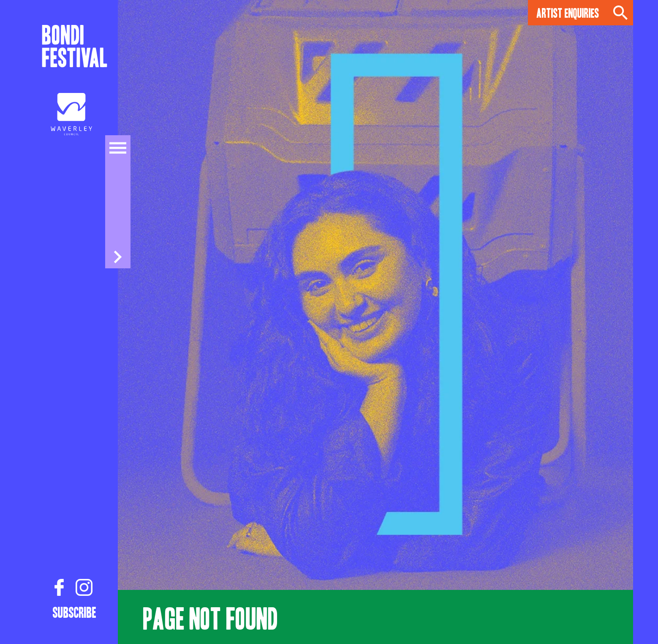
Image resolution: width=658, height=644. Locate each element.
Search (620, 13)
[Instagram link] (84, 588)
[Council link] (71, 114)
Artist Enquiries (568, 12)
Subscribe (75, 612)
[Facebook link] (59, 588)
